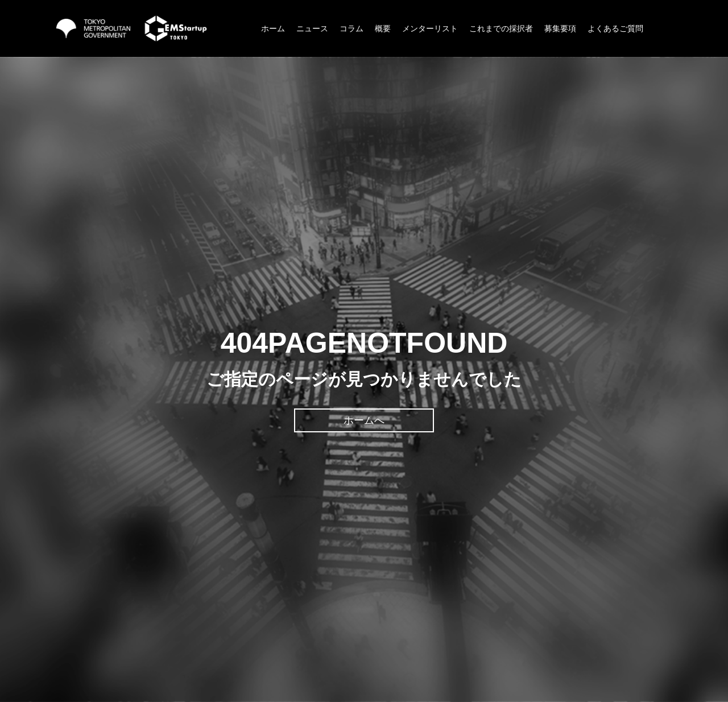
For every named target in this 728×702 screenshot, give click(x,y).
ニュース (312, 28)
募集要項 (560, 28)
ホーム (273, 28)
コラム (351, 28)
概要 (383, 28)
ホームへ (364, 420)
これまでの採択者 (501, 28)
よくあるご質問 (615, 28)
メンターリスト (430, 28)
